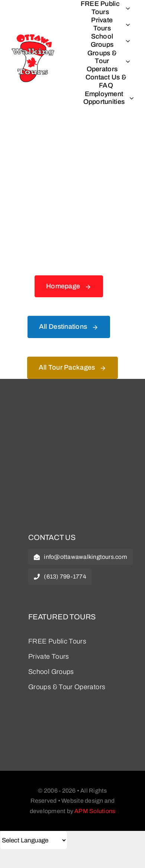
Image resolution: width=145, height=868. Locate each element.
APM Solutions (95, 811)
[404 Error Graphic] (72, 138)
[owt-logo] (72, 410)
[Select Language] (34, 840)
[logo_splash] (33, 33)
